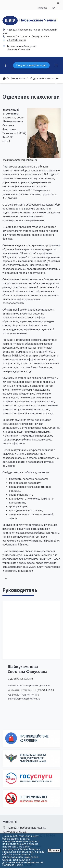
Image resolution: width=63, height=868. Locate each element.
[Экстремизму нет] (31, 798)
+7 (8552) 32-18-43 (17, 37)
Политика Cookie (13, 865)
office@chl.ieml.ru (16, 40)
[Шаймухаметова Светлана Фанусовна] (31, 630)
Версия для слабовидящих (22, 46)
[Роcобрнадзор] (31, 758)
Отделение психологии (20, 679)
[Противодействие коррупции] (31, 738)
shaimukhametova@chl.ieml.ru (20, 160)
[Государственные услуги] (31, 778)
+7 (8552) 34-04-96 (39, 37)
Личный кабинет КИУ (19, 50)
